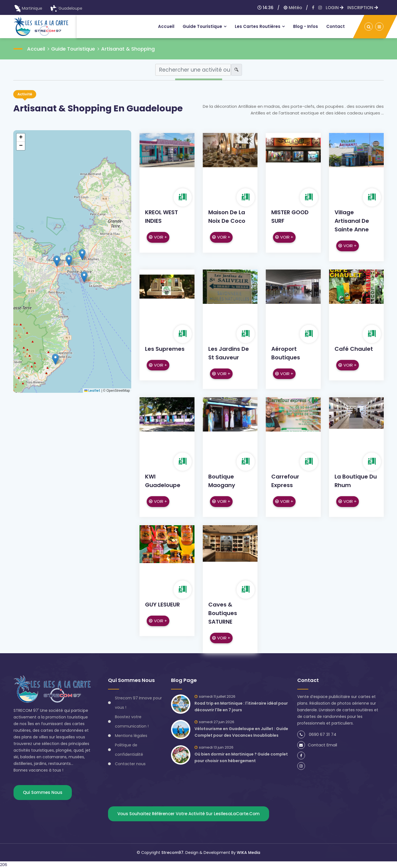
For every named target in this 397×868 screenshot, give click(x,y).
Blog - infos (306, 26)
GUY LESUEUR (162, 605)
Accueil (166, 26)
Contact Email (317, 745)
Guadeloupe (66, 8)
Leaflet (92, 390)
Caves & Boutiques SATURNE (223, 613)
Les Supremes (165, 349)
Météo (293, 8)
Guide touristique (202, 26)
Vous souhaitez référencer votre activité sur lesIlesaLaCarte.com (189, 814)
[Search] (193, 70)
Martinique (28, 8)
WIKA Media (249, 853)
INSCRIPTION (363, 8)
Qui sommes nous (43, 792)
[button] (84, 277)
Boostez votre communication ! (132, 721)
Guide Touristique (73, 49)
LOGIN (335, 8)
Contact (336, 26)
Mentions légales (131, 736)
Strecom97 (172, 853)
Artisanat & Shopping (128, 49)
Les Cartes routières (258, 26)
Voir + (158, 237)
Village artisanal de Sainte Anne (352, 221)
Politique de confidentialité (129, 750)
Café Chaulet (354, 349)
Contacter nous (130, 764)
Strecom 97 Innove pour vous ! (138, 703)
